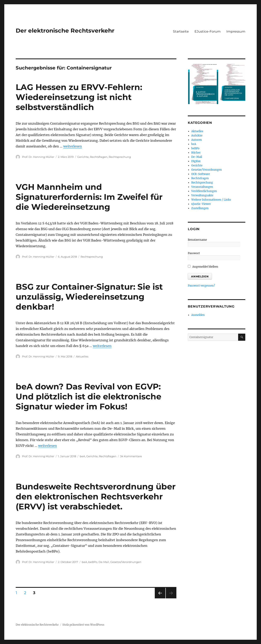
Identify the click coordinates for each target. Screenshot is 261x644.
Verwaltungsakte (202, 195)
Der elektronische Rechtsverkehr (65, 31)
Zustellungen (200, 208)
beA (82, 456)
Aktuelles (82, 356)
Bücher (196, 153)
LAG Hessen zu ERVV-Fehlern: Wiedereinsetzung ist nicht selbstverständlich (79, 97)
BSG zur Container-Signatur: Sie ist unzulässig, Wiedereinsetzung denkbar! (89, 297)
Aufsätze (197, 136)
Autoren (197, 140)
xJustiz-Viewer (201, 204)
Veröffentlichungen (204, 191)
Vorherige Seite (160, 598)
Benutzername (197, 240)
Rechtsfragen (99, 157)
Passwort (194, 253)
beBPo (93, 562)
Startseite (181, 31)
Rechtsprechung (120, 157)
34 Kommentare (131, 456)
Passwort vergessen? (201, 286)
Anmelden (198, 315)
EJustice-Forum (208, 31)
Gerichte (83, 157)
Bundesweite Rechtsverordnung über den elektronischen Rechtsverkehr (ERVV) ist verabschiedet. (96, 496)
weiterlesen (73, 146)
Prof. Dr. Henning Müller (38, 157)
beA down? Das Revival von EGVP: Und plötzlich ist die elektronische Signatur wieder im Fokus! (88, 396)
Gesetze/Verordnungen (126, 562)
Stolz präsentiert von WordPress (83, 625)
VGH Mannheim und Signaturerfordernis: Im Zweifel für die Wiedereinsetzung (89, 197)
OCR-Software (201, 174)
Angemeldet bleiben (203, 267)
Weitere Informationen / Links (211, 200)
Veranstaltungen (202, 187)
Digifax (196, 161)
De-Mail (104, 562)
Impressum (236, 31)
